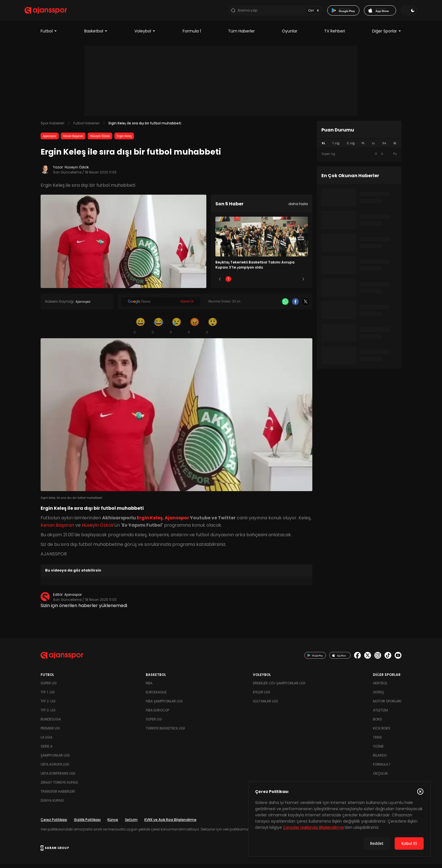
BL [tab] (395, 147)
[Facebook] (295, 306)
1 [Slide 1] (228, 283)
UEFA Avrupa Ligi (55, 768)
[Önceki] (220, 283)
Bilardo (380, 759)
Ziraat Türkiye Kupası (59, 786)
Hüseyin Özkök (100, 140)
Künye (113, 824)
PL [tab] (363, 147)
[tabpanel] (359, 158)
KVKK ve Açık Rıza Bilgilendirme (170, 824)
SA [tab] (384, 147)
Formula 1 (192, 35)
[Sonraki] (303, 283)
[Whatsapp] (285, 306)
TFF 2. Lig (48, 705)
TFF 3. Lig (48, 714)
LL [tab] (374, 147)
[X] (306, 306)
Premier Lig (50, 732)
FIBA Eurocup (157, 714)
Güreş (378, 696)
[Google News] (161, 306)
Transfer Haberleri (58, 795)
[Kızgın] (195, 329)
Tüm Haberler (241, 35)
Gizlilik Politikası (87, 824)
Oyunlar (290, 35)
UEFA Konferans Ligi (58, 777)
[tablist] (359, 147)
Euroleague (156, 696)
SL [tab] (323, 147)
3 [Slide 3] (262, 283)
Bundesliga (51, 723)
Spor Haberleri (52, 127)
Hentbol (380, 687)
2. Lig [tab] (351, 147)
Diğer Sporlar (387, 35)
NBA (149, 687)
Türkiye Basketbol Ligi (165, 732)
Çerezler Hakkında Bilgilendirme (313, 827)
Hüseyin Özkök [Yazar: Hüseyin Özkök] (77, 171)
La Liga (47, 741)
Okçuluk (380, 777)
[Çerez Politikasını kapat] (420, 792)
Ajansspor (50, 140)
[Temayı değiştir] (393, 12)
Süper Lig (49, 687)
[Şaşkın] (213, 329)
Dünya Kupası (52, 804)
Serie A (47, 750)
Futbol (49, 35)
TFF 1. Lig (48, 696)
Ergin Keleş (124, 140)
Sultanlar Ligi (265, 705)
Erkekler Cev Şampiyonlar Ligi (279, 687)
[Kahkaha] (158, 329)
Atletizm (380, 714)
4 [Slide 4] (278, 283)
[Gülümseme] (140, 329)
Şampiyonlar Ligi (55, 759)
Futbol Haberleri (86, 127)
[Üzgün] (176, 329)
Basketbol (96, 35)
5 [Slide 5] (295, 283)
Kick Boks (382, 732)
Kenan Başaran (73, 140)
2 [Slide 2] (245, 283)
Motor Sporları (387, 705)
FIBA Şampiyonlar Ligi (164, 705)
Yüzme (378, 750)
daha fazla (298, 208)
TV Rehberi (335, 35)
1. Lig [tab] (336, 147)
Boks (377, 723)
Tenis (377, 741)
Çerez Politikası (54, 824)
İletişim (131, 824)
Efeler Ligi (261, 696)
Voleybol (145, 35)
